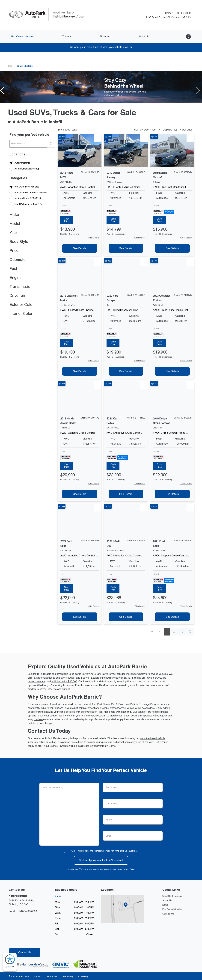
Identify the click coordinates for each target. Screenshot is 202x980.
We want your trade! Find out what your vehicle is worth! (101, 47)
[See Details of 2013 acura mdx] (80, 248)
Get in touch (161, 742)
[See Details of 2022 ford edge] (80, 617)
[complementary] (10, 962)
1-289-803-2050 (181, 13)
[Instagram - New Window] (22, 943)
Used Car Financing (172, 896)
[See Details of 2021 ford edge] (172, 617)
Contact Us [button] (25, 952)
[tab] (67, 220)
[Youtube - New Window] (17, 943)
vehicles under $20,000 (64, 682)
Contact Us (168, 914)
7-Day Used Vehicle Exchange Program (138, 704)
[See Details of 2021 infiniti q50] (126, 617)
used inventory (112, 678)
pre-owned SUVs (151, 678)
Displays (167, 130)
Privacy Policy (131, 869)
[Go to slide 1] (99, 101)
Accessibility (83, 976)
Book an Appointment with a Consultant (101, 860)
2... (175, 632)
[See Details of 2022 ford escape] (126, 371)
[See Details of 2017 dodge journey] (126, 248)
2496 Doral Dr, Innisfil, (21, 903)
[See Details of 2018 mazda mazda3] (172, 248)
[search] (51, 144)
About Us (167, 900)
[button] (184, 37)
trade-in (39, 719)
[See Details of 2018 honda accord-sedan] (80, 494)
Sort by (138, 130)
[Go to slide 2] (102, 101)
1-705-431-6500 (28, 911)
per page (187, 130)
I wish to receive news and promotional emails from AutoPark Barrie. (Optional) (104, 851)
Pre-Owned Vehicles (172, 909)
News (165, 905)
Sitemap (37, 976)
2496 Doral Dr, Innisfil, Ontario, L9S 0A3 (167, 17)
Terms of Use (51, 976)
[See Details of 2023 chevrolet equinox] (172, 371)
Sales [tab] (58, 896)
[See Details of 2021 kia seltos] (126, 494)
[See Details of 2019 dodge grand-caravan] (172, 494)
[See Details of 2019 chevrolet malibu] (80, 371)
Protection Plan (94, 712)
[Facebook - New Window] (12, 943)
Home (11, 66)
